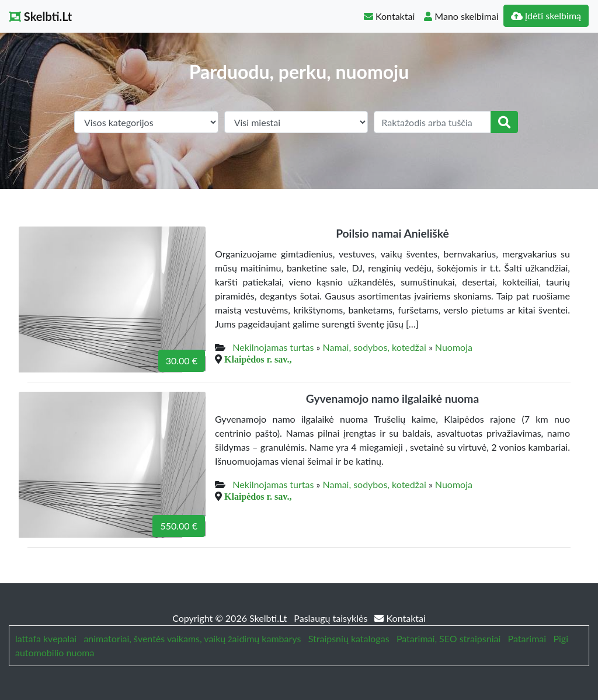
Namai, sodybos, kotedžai (375, 347)
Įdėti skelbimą (546, 15)
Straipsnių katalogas (349, 638)
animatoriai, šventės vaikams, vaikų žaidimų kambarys (192, 638)
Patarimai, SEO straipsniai (448, 638)
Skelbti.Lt (41, 16)
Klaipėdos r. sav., (258, 359)
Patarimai (527, 638)
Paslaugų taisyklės (332, 618)
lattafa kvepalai (46, 638)
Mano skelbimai (461, 16)
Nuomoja (454, 347)
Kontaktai (389, 16)
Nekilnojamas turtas (273, 347)
